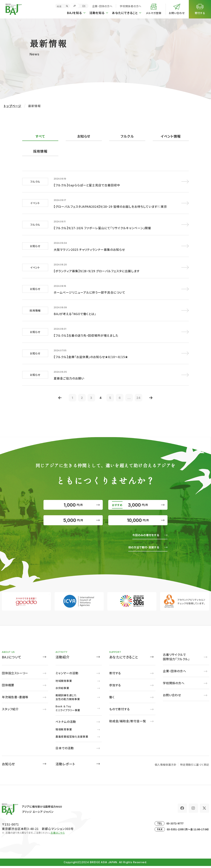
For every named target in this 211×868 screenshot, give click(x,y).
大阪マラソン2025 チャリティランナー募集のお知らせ (89, 246)
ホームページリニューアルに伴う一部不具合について (89, 287)
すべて (40, 136)
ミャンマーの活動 (67, 675)
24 (144, 389)
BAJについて (12, 659)
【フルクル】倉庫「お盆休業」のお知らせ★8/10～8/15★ (91, 348)
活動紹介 (63, 659)
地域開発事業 (64, 683)
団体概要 (8, 687)
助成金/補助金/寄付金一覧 (128, 723)
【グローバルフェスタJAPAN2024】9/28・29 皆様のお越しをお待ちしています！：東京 (110, 205)
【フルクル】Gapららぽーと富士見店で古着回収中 (87, 184)
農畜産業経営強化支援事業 (72, 739)
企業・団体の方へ (102, 6)
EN (84, 6)
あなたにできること (124, 659)
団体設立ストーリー (15, 675)
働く (112, 699)
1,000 (73, 500)
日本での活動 (65, 750)
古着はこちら (58, 835)
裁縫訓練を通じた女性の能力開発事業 (68, 699)
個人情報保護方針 (166, 767)
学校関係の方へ (174, 685)
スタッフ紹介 (10, 711)
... (133, 389)
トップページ (12, 106)
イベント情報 (171, 136)
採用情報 (40, 151)
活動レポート (65, 766)
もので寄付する (119, 711)
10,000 (138, 520)
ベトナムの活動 (66, 724)
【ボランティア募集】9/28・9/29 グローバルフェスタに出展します (97, 266)
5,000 (73, 520)
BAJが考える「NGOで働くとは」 (75, 307)
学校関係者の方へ (131, 6)
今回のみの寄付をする (143, 537)
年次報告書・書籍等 (15, 699)
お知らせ (84, 136)
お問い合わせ (172, 697)
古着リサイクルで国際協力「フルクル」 (176, 659)
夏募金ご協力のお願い (69, 369)
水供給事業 (62, 690)
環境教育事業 (64, 731)
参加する (115, 687)
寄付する (115, 675)
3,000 (138, 500)
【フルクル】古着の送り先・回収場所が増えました (86, 328)
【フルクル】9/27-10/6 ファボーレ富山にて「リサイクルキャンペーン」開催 (102, 225)
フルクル (127, 136)
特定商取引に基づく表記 (195, 767)
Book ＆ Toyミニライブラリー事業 (68, 710)
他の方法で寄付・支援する (141, 549)
